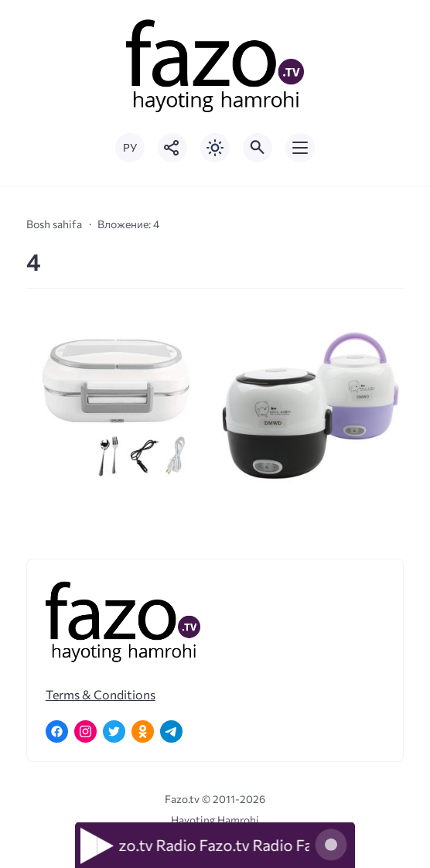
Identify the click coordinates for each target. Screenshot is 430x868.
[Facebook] (57, 731)
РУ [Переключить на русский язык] (130, 147)
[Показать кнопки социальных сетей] (172, 148)
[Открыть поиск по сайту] (258, 148)
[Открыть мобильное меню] (300, 148)
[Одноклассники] (143, 731)
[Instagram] (85, 731)
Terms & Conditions (101, 694)
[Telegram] (171, 731)
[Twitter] (114, 731)
